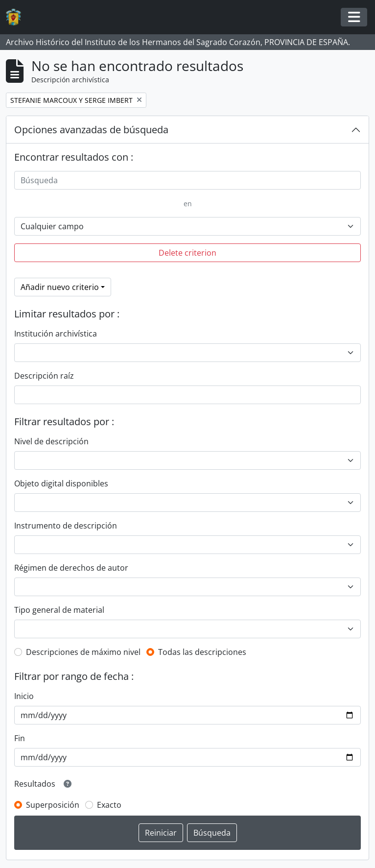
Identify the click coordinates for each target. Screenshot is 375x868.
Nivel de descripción (51, 441)
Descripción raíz (44, 376)
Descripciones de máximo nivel (83, 652)
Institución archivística (56, 334)
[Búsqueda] (187, 180)
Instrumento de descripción (66, 526)
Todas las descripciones (202, 652)
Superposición (53, 805)
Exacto (109, 805)
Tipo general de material (59, 610)
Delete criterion (187, 253)
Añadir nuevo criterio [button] (60, 287)
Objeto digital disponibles (61, 483)
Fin (20, 738)
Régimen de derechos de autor (71, 568)
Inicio (24, 696)
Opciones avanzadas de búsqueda (91, 130)
